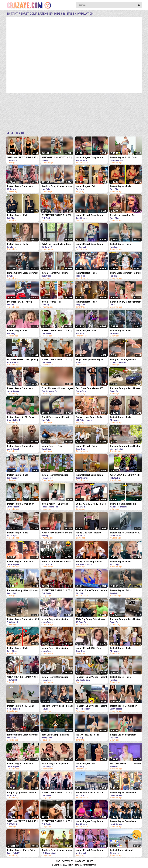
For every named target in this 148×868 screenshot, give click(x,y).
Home (58, 861)
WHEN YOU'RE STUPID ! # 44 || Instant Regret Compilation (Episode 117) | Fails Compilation (125, 475)
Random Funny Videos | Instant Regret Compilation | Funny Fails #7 (23, 735)
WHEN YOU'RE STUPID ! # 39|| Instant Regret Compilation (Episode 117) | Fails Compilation (56, 215)
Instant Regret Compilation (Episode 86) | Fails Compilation (55, 475)
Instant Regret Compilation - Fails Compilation (90, 475)
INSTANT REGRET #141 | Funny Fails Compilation (23, 360)
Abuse (90, 861)
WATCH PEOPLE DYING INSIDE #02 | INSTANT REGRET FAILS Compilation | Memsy (57, 533)
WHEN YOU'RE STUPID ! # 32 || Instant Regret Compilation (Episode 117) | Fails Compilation (57, 331)
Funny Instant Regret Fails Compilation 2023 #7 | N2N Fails (89, 562)
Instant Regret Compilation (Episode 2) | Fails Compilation (91, 244)
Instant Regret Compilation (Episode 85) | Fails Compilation (21, 446)
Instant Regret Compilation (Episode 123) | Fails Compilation (124, 793)
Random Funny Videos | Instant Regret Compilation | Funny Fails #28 (126, 620)
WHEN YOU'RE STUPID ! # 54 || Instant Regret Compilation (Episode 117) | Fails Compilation (57, 793)
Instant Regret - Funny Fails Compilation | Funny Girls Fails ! (23, 850)
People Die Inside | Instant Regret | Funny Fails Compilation (123, 735)
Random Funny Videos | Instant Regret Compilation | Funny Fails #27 (23, 591)
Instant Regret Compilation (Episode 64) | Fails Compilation (55, 764)
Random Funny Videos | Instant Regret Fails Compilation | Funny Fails (126, 302)
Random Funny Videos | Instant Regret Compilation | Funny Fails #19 (57, 850)
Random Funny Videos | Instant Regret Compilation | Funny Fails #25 (126, 389)
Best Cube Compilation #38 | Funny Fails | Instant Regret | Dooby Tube (56, 735)
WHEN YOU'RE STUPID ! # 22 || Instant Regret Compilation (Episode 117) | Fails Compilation (22, 677)
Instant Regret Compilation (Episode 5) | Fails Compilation (91, 850)
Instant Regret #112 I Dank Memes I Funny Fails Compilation (21, 706)
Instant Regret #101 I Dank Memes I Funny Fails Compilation (21, 418)
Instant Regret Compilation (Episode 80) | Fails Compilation (89, 158)
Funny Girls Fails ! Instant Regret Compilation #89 (88, 533)
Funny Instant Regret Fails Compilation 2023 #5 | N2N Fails (89, 418)
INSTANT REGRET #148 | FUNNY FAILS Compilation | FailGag (21, 302)
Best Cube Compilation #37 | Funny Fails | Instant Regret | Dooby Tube (90, 389)
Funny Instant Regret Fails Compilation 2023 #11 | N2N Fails (124, 360)
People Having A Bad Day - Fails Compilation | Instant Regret (123, 215)
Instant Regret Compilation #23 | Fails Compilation (126, 533)
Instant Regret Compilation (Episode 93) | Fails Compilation (124, 822)
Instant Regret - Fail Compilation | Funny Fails (88, 187)
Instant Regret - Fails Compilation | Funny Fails (123, 187)
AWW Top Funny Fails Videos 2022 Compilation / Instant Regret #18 (56, 244)
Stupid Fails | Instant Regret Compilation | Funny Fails (90, 360)
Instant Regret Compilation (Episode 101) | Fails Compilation (21, 562)
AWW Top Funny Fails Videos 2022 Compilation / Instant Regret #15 (90, 620)
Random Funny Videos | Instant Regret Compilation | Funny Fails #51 (126, 446)
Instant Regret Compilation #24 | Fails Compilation (23, 620)
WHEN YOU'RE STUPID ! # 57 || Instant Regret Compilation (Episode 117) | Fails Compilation (57, 360)
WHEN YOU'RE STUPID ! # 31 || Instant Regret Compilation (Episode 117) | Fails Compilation (91, 504)
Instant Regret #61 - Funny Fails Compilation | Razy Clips (56, 273)
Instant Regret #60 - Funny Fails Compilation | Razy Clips (91, 648)
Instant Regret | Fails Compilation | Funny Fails (20, 244)
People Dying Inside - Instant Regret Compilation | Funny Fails (22, 793)
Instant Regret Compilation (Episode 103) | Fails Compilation (55, 677)
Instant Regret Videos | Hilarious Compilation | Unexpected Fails (122, 850)
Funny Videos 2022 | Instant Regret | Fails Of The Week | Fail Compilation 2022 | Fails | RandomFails (92, 793)
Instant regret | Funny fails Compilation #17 (55, 504)
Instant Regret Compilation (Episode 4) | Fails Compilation (23, 187)
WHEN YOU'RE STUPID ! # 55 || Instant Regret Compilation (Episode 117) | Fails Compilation (57, 822)
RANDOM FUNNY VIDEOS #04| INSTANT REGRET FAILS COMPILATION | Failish (57, 158)
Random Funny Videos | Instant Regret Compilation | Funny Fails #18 (91, 677)
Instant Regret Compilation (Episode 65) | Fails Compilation (21, 504)
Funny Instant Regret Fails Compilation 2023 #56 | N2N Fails (124, 504)
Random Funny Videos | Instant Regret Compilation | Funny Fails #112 (91, 706)
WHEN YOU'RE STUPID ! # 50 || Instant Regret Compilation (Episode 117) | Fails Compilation (22, 822)
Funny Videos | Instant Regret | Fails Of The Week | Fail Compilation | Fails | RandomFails (125, 273)
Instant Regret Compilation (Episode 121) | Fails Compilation (21, 764)
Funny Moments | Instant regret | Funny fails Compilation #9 (57, 389)
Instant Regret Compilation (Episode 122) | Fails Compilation (89, 822)
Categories (68, 861)
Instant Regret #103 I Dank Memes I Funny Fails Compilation (123, 158)
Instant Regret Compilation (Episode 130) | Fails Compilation (21, 389)
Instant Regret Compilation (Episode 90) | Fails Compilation (55, 648)
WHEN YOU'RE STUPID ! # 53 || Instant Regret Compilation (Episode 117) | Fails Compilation (57, 591)
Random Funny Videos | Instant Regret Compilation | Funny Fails (57, 187)
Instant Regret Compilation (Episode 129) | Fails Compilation (124, 706)
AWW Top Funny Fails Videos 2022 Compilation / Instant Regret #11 (56, 562)
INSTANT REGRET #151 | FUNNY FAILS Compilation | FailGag (89, 735)
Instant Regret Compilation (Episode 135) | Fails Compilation (89, 215)
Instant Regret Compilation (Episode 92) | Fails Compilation (55, 620)
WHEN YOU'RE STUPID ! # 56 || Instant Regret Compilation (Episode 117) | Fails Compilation (22, 158)
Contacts (80, 861)
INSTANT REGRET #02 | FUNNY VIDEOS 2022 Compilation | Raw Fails (126, 764)
